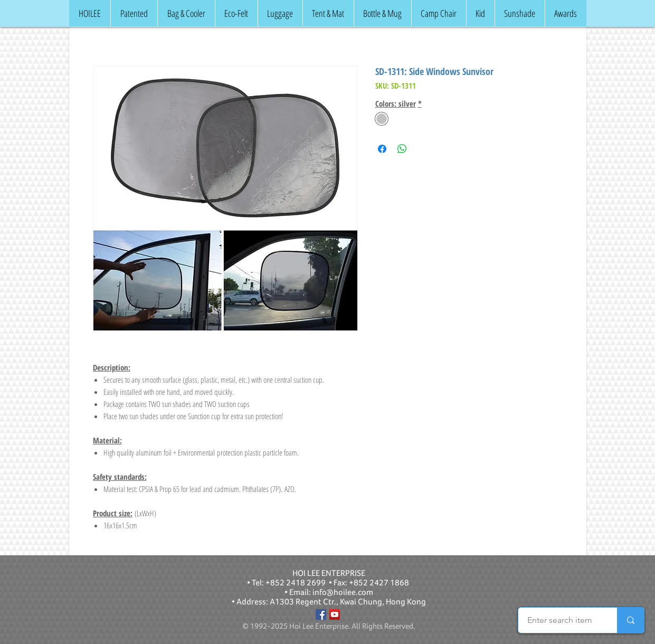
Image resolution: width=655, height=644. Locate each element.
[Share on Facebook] (382, 149)
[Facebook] (321, 614)
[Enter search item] (560, 620)
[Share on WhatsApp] (402, 149)
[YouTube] (335, 614)
